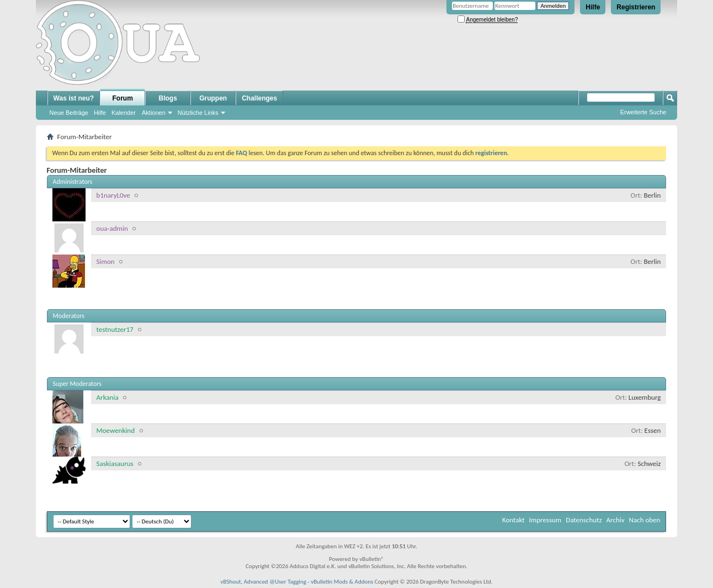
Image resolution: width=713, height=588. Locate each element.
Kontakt (514, 520)
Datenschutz (584, 520)
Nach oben (645, 520)
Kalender (124, 113)
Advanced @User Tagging (275, 582)
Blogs (168, 98)
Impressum (546, 520)
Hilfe (593, 7)
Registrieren (636, 7)
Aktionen (154, 113)
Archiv (616, 520)
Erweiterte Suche (643, 112)
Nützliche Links (198, 113)
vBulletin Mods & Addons (342, 582)
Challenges (259, 98)
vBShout (230, 582)
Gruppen (213, 98)
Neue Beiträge (69, 113)
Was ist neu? (74, 98)
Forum (123, 98)
